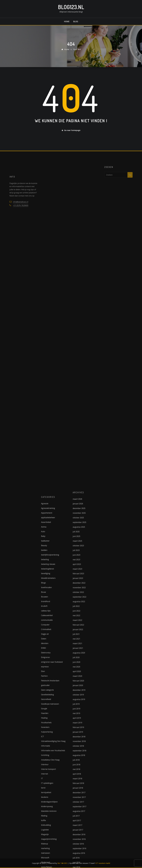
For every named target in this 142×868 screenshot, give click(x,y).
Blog (76, 22)
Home (67, 22)
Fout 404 (77, 49)
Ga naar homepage (71, 130)
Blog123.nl (71, 7)
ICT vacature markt (103, 863)
